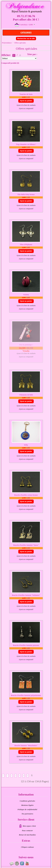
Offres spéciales (20, 43)
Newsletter (12, 863)
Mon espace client (29, 826)
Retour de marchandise (27, 835)
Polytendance (7, 43)
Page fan (22, 863)
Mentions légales (27, 805)
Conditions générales (27, 801)
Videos (27, 863)
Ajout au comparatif (26, 108)
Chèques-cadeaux (27, 847)
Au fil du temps (17, 863)
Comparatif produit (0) (10, 63)
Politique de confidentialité (27, 809)
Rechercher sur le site (26, 39)
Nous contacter (27, 830)
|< (3, 776)
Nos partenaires (27, 814)
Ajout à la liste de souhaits (26, 105)
